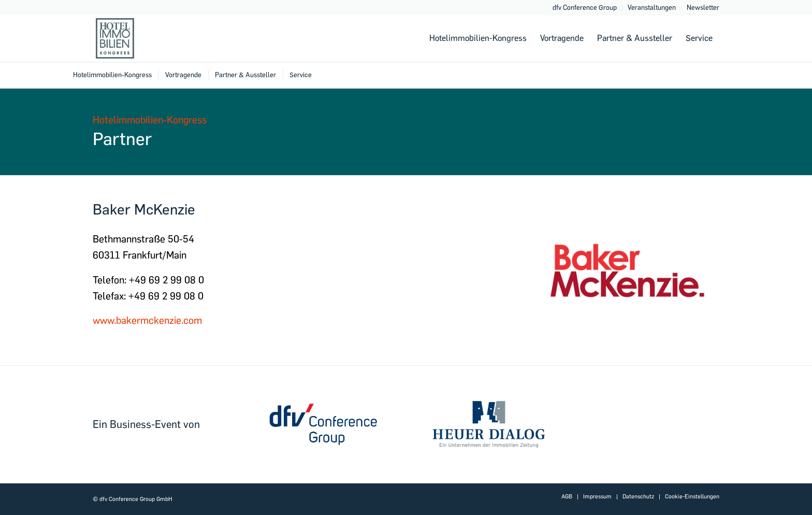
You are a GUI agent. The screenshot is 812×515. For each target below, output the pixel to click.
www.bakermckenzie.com (147, 320)
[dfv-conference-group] (323, 424)
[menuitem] (585, 8)
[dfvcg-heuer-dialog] (489, 424)
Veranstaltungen (652, 8)
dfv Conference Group (585, 8)
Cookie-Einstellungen (692, 497)
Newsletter (703, 8)
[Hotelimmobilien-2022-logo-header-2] (143, 38)
